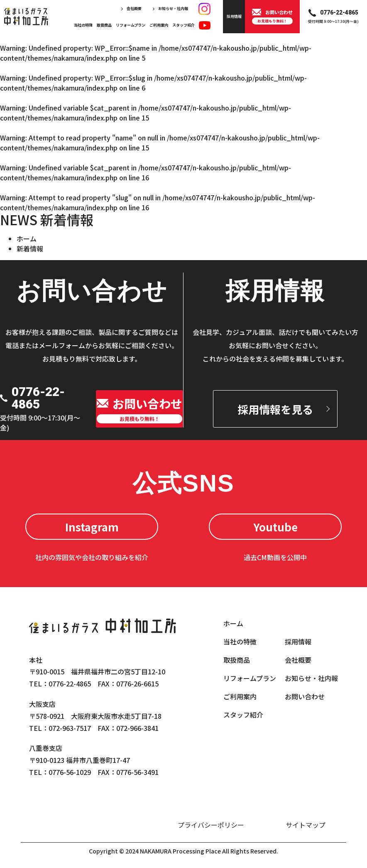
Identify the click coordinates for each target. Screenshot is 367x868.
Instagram (92, 527)
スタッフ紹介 (183, 25)
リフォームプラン (131, 25)
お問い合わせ (305, 696)
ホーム (27, 239)
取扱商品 (104, 25)
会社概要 (134, 9)
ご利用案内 (159, 25)
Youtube (275, 527)
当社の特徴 (83, 25)
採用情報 (298, 642)
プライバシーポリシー (211, 825)
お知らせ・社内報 (173, 9)
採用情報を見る (275, 409)
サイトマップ (306, 825)
